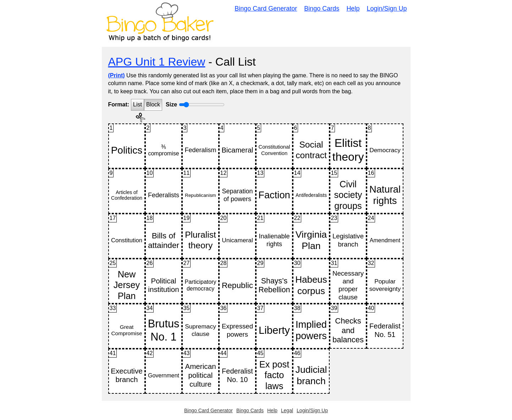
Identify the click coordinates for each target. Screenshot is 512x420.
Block (153, 104)
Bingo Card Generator (266, 9)
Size (171, 104)
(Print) (117, 75)
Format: (119, 104)
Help (353, 9)
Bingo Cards (322, 9)
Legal (287, 410)
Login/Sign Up (387, 9)
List (137, 104)
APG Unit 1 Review (157, 62)
